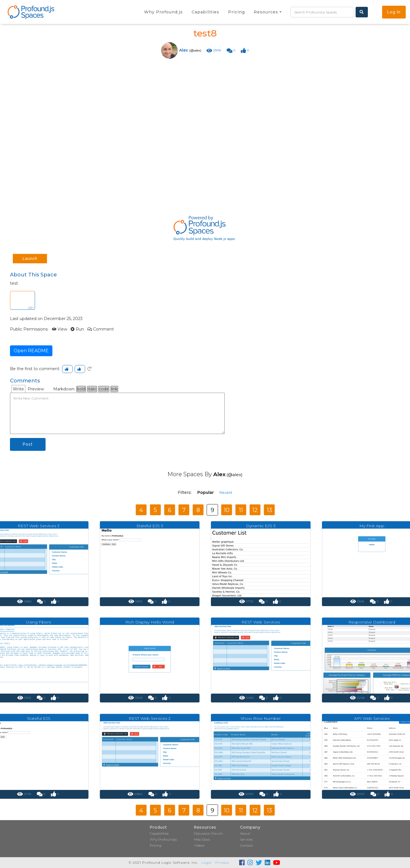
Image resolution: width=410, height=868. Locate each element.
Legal (207, 862)
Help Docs (202, 839)
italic (92, 389)
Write (18, 389)
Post (28, 444)
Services (246, 839)
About (245, 833)
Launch (30, 258)
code (104, 389)
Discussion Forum (208, 833)
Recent (226, 493)
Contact (247, 845)
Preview (36, 389)
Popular (206, 492)
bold (81, 389)
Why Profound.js (163, 839)
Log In (394, 12)
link (114, 389)
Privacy (222, 862)
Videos (199, 845)
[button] (268, 12)
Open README (31, 351)
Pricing (156, 845)
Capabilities (159, 833)
